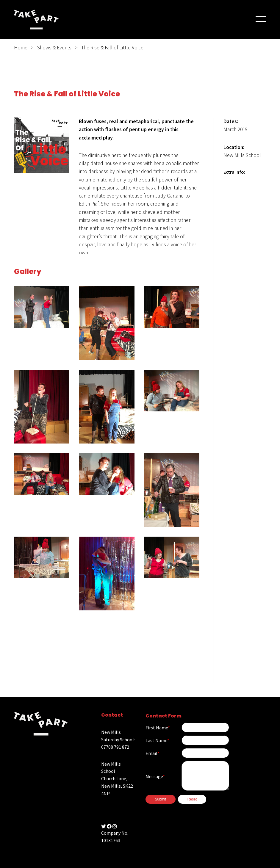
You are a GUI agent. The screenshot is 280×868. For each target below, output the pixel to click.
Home (21, 48)
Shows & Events (54, 48)
